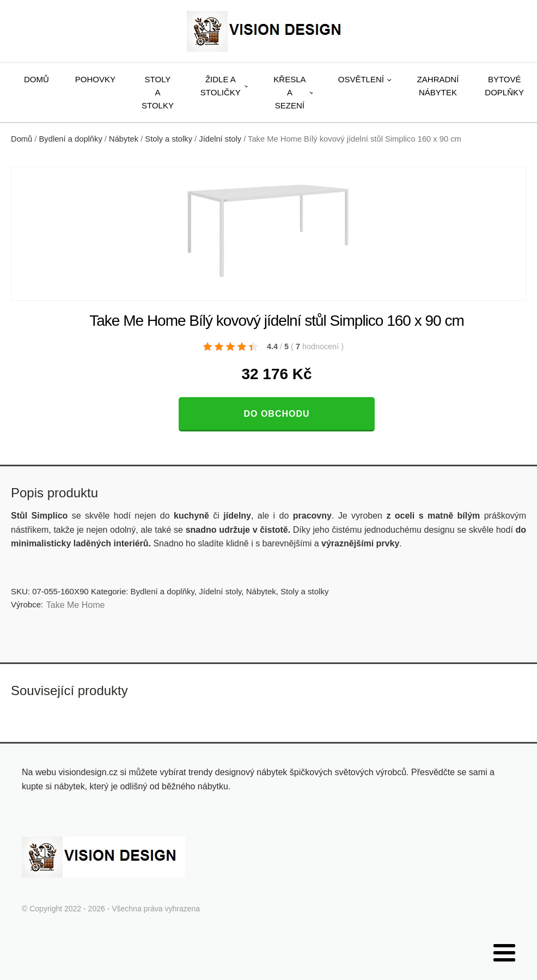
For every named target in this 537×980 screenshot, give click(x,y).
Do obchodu (276, 414)
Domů (36, 79)
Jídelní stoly (220, 139)
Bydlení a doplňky (71, 139)
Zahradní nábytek (438, 86)
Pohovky (95, 79)
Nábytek (124, 139)
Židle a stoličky (221, 86)
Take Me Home (76, 605)
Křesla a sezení (289, 92)
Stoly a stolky (158, 92)
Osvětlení (361, 79)
